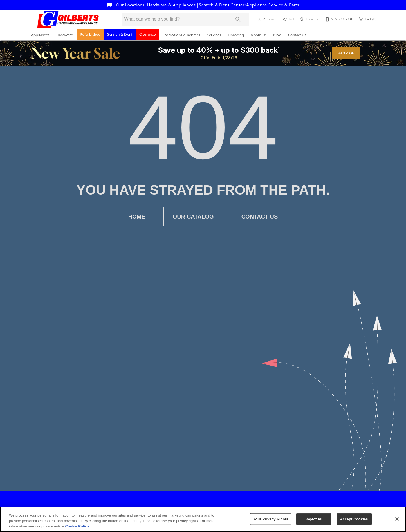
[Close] (397, 519)
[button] (259, 19)
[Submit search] (238, 19)
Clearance (148, 34)
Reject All (314, 519)
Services (214, 35)
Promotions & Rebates (181, 35)
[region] (203, 519)
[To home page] (68, 19)
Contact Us (297, 35)
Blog (277, 35)
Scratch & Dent (120, 34)
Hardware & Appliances (172, 5)
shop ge (346, 53)
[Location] (309, 19)
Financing (236, 35)
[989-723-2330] (339, 19)
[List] (288, 19)
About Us (259, 35)
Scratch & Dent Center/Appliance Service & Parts (249, 5)
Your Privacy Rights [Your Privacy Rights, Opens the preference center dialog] (271, 519)
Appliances (40, 35)
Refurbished (90, 34)
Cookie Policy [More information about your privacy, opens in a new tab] (77, 526)
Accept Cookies (354, 519)
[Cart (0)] (367, 19)
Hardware (65, 35)
